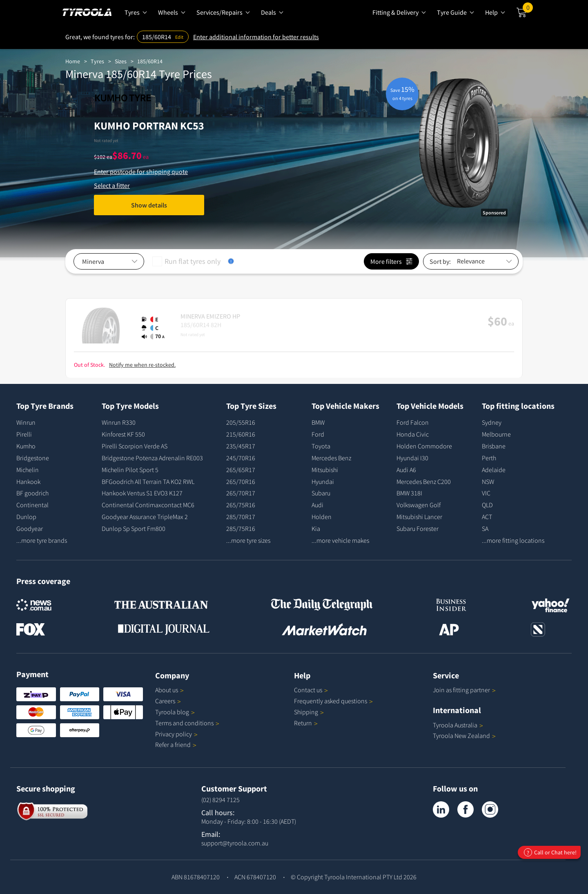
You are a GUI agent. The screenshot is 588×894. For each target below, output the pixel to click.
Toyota (321, 446)
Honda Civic (413, 434)
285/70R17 (241, 517)
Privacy (176, 734)
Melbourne (496, 434)
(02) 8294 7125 (220, 800)
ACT (487, 517)
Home (73, 61)
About (169, 690)
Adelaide (494, 470)
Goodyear (30, 528)
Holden (322, 517)
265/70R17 (241, 493)
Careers (165, 701)
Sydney (492, 422)
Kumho (26, 446)
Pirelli (24, 434)
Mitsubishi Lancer (419, 517)
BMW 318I (409, 493)
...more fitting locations (513, 540)
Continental (32, 505)
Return (303, 723)
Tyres (97, 61)
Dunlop (26, 517)
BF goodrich (32, 493)
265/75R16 (241, 505)
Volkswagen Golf (419, 505)
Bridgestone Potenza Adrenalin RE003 (152, 458)
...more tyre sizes (248, 540)
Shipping (306, 712)
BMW (318, 422)
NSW (488, 482)
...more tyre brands (42, 540)
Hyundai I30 (412, 458)
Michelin (28, 470)
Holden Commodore (424, 446)
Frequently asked (333, 701)
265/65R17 (241, 470)
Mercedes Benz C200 (424, 482)
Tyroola (175, 712)
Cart (528, 9)
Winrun (26, 422)
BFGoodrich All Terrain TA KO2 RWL (148, 482)
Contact (311, 690)
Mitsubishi (325, 470)
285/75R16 (241, 528)
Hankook (28, 482)
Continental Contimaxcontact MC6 (148, 505)
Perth (489, 458)
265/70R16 (241, 482)
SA (485, 528)
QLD (487, 505)
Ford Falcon (413, 422)
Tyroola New (464, 736)
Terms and (187, 723)
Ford (318, 434)
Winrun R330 (119, 422)
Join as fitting (464, 690)
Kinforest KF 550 (123, 434)
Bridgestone (33, 458)
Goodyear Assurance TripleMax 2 (145, 517)
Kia (316, 528)
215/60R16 (241, 434)
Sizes (121, 61)
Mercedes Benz (331, 458)
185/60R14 (150, 61)
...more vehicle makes (340, 540)
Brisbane (494, 446)
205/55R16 (241, 422)
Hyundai (323, 482)
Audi (317, 505)
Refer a (176, 745)
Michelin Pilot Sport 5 (130, 470)
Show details (149, 205)
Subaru (321, 493)
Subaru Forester (418, 528)
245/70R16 (241, 458)
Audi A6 (406, 470)
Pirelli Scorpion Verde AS (135, 446)
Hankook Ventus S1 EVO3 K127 (142, 493)
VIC (486, 493)
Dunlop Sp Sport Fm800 (134, 528)
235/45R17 (241, 446)
